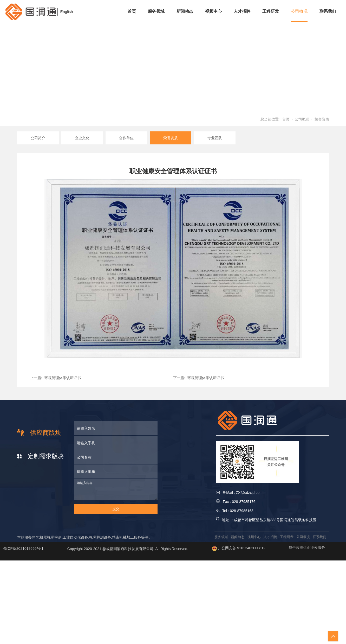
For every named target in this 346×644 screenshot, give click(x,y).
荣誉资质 (322, 119)
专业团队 (215, 138)
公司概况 (299, 11)
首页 (132, 11)
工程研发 (271, 11)
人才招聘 (242, 11)
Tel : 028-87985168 (235, 511)
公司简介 (38, 138)
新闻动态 (185, 11)
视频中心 (213, 11)
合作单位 (126, 138)
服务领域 (156, 11)
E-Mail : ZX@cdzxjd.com (239, 493)
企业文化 (82, 138)
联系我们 (328, 11)
